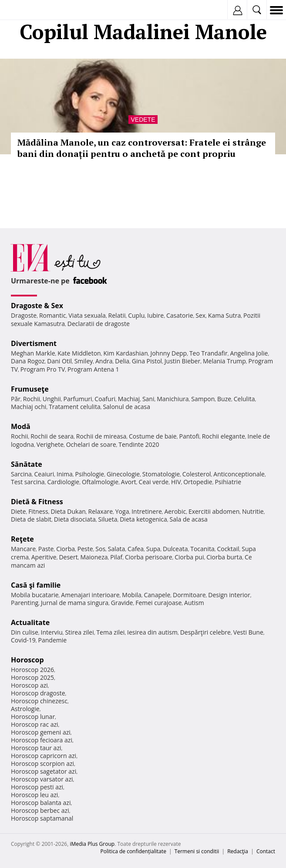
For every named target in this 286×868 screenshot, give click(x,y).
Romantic (53, 315)
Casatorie (180, 315)
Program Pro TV (43, 369)
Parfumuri (78, 399)
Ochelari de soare (91, 444)
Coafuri (105, 399)
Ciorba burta (224, 557)
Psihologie (90, 474)
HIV (176, 482)
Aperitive (44, 557)
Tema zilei (110, 632)
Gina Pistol (147, 361)
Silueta (108, 519)
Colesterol (197, 474)
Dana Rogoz (28, 361)
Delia (122, 361)
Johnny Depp (168, 353)
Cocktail (228, 549)
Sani (148, 399)
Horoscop (27, 660)
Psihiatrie (228, 482)
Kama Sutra (224, 315)
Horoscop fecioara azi (42, 740)
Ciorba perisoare (149, 557)
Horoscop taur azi (36, 748)
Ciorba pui (189, 557)
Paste (46, 549)
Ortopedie (198, 482)
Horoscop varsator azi (42, 779)
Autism (194, 603)
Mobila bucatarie (35, 595)
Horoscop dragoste (38, 693)
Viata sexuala (87, 315)
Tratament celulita (75, 407)
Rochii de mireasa (101, 436)
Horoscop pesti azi (37, 787)
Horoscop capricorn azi (44, 756)
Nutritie (253, 511)
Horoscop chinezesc (39, 701)
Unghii (52, 399)
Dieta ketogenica (143, 519)
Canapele (157, 595)
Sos (100, 549)
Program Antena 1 (93, 369)
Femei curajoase (158, 603)
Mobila (131, 595)
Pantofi (189, 436)
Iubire (155, 315)
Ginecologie (123, 474)
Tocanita (202, 549)
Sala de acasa (189, 519)
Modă (21, 426)
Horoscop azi (29, 685)
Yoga (122, 511)
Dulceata (175, 549)
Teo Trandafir (209, 353)
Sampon (203, 399)
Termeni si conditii (197, 851)
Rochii (32, 399)
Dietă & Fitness (37, 502)
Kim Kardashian (125, 353)
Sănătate (27, 464)
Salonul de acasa (126, 407)
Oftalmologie (100, 482)
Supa (153, 549)
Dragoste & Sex (37, 306)
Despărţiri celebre (205, 632)
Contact (266, 851)
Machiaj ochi (29, 407)
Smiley (84, 361)
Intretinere (147, 511)
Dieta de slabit (31, 519)
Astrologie (25, 709)
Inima (65, 474)
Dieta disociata (75, 519)
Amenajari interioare (90, 595)
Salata (117, 549)
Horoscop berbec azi (40, 810)
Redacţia (238, 851)
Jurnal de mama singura (75, 603)
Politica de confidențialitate (133, 851)
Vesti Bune (248, 632)
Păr (16, 399)
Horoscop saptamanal (42, 818)
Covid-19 (23, 640)
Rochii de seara (52, 436)
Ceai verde (154, 482)
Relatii (117, 315)
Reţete (22, 539)
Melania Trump (224, 361)
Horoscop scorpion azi (42, 763)
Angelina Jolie (249, 353)
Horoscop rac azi (35, 724)
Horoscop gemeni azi (41, 732)
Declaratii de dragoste (99, 324)
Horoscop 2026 (32, 670)
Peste (85, 549)
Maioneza (94, 557)
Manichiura (173, 399)
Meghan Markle (33, 353)
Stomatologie (161, 474)
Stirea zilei (79, 632)
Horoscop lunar (33, 717)
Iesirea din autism (152, 632)
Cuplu (136, 315)
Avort (129, 482)
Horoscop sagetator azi (44, 771)
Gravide (122, 603)
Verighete (50, 444)
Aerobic (175, 511)
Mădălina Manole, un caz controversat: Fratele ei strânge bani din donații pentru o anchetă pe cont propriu (142, 148)
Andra (104, 361)
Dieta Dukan (68, 511)
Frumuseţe (30, 389)
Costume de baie (153, 436)
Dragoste (24, 315)
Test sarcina (28, 482)
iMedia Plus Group (92, 844)
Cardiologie (63, 482)
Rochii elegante (224, 436)
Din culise (25, 632)
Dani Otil (59, 361)
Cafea (136, 549)
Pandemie (53, 640)
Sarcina (21, 474)
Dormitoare (189, 595)
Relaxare (101, 511)
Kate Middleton (79, 353)
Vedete (143, 120)
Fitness (38, 511)
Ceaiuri (44, 474)
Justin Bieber (182, 361)
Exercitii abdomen (214, 511)
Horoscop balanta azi (41, 803)
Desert (68, 557)
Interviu (52, 632)
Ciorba (66, 549)
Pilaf (116, 557)
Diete (18, 511)
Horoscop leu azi (34, 795)
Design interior (229, 595)
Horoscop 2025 (32, 677)
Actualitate (30, 622)
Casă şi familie (36, 585)
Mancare (23, 549)
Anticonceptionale (239, 474)
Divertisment (34, 343)
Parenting (25, 603)
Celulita (244, 399)
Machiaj (129, 399)
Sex (200, 315)
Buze (224, 399)
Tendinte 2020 (139, 444)
